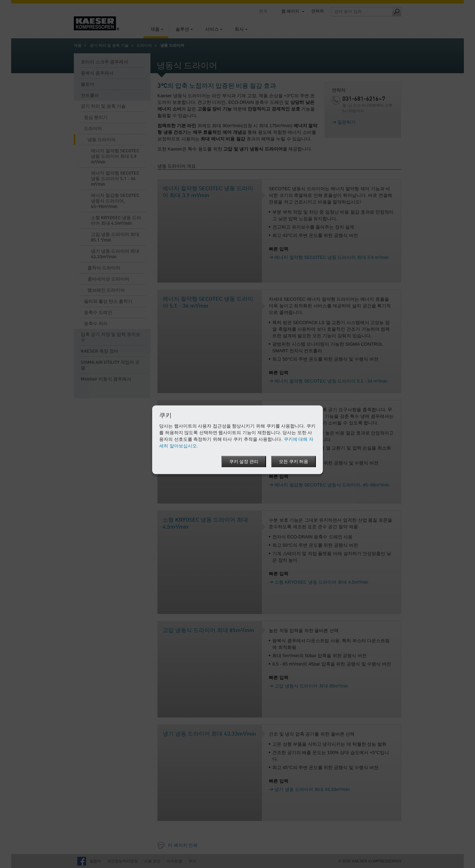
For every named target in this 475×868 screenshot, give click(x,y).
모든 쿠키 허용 (294, 462)
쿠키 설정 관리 (244, 462)
